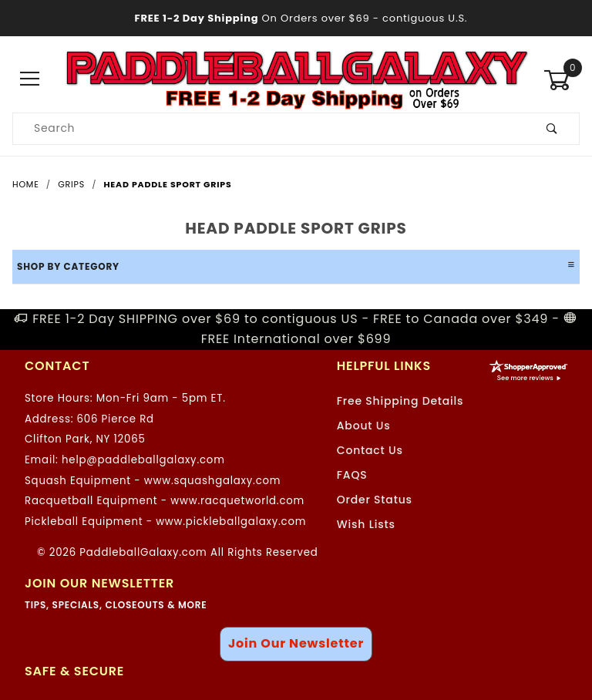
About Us (364, 426)
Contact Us (370, 450)
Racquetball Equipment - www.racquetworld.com (165, 501)
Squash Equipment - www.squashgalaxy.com (153, 481)
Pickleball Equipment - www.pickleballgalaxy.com (165, 522)
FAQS (352, 475)
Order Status (375, 500)
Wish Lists (366, 524)
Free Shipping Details (400, 401)
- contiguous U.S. (296, 18)
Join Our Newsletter (296, 643)
